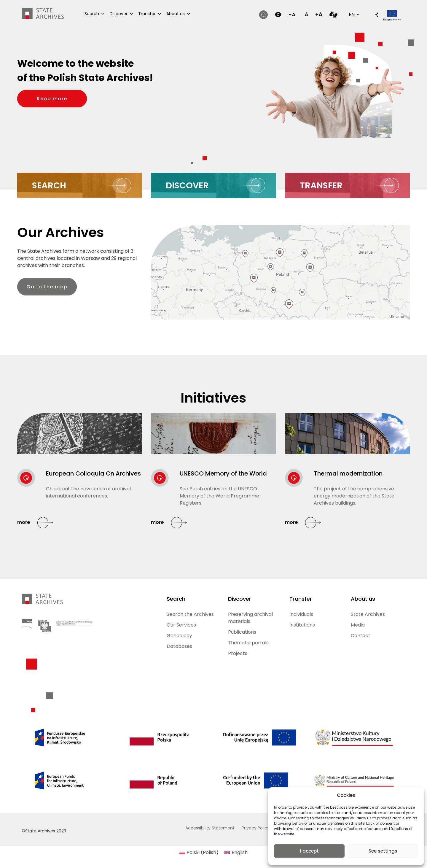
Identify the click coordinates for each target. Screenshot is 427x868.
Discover (119, 14)
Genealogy (179, 636)
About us (176, 14)
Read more (62, 98)
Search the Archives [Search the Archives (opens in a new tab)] (190, 614)
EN (354, 14)
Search (92, 14)
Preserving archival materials (250, 618)
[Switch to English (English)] (236, 853)
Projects (238, 653)
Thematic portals (248, 643)
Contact (361, 636)
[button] (374, 15)
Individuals (301, 614)
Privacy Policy (256, 828)
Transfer (147, 14)
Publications (242, 632)
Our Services (181, 625)
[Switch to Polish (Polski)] (199, 853)
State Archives (368, 614)
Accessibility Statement (210, 828)
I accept (309, 851)
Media (358, 625)
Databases (179, 646)
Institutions (302, 625)
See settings (383, 851)
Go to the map (47, 287)
